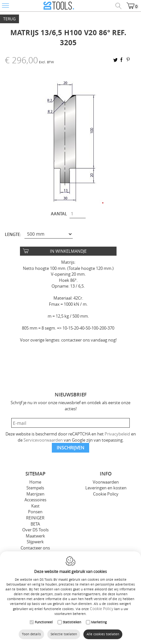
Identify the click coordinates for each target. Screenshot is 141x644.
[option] (70, 140)
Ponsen (35, 512)
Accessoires (35, 500)
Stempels (35, 488)
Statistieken (72, 622)
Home (35, 482)
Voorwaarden (106, 482)
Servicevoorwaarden (43, 440)
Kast (35, 506)
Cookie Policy (106, 494)
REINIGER (35, 518)
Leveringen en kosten (106, 488)
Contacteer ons (35, 548)
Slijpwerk (35, 542)
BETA (35, 524)
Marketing (99, 622)
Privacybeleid (117, 434)
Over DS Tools (35, 530)
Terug (9, 19)
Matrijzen (35, 494)
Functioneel (44, 622)
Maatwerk (35, 536)
